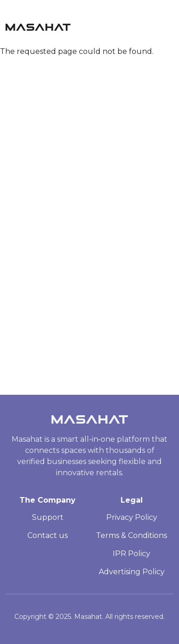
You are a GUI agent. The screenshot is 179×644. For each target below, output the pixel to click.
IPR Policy (131, 554)
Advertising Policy (132, 572)
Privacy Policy (132, 517)
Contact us (48, 535)
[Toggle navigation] (169, 25)
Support (48, 517)
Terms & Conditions (131, 535)
